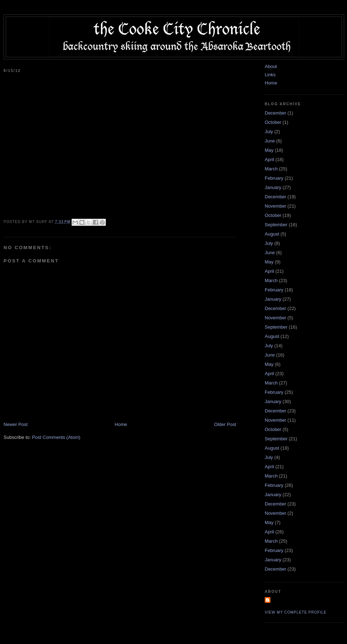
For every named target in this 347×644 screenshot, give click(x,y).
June (270, 141)
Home (121, 424)
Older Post (225, 424)
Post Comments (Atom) (56, 437)
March (271, 169)
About (271, 66)
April (269, 159)
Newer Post (16, 424)
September (276, 225)
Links (270, 75)
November (275, 206)
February (274, 178)
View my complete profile (296, 612)
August (272, 234)
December (275, 113)
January (273, 187)
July (269, 132)
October (273, 122)
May (269, 150)
